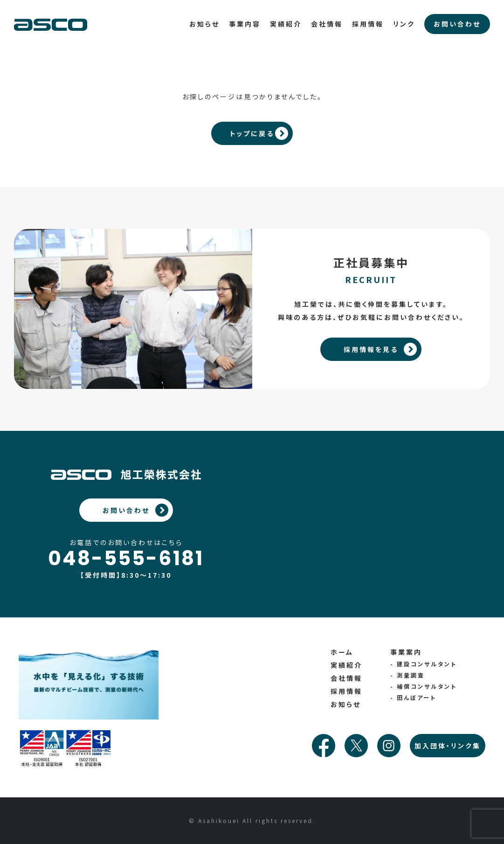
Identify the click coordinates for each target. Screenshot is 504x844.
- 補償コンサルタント (424, 686)
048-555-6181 (126, 559)
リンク (404, 24)
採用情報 (368, 24)
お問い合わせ (126, 510)
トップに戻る (252, 133)
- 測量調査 (407, 675)
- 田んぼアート (413, 697)
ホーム (342, 652)
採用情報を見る (371, 349)
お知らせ (204, 24)
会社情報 (327, 24)
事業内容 (245, 24)
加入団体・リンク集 (448, 746)
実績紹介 (286, 24)
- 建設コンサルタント (424, 664)
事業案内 (406, 652)
